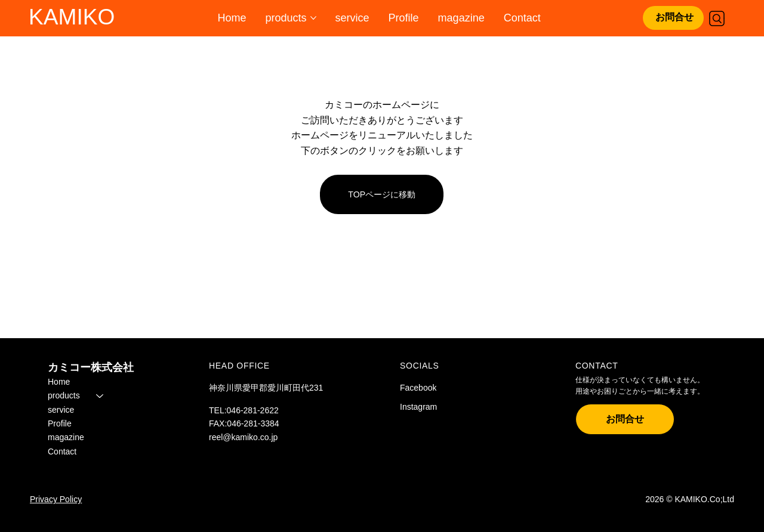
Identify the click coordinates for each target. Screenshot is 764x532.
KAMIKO (72, 17)
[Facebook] (430, 388)
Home (59, 382)
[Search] (717, 18)
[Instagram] (430, 407)
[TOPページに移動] (382, 194)
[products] (100, 395)
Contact (62, 451)
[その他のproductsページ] (313, 18)
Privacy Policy (56, 499)
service (61, 410)
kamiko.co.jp (255, 437)
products (64, 395)
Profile (60, 423)
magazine (66, 438)
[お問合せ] (674, 18)
